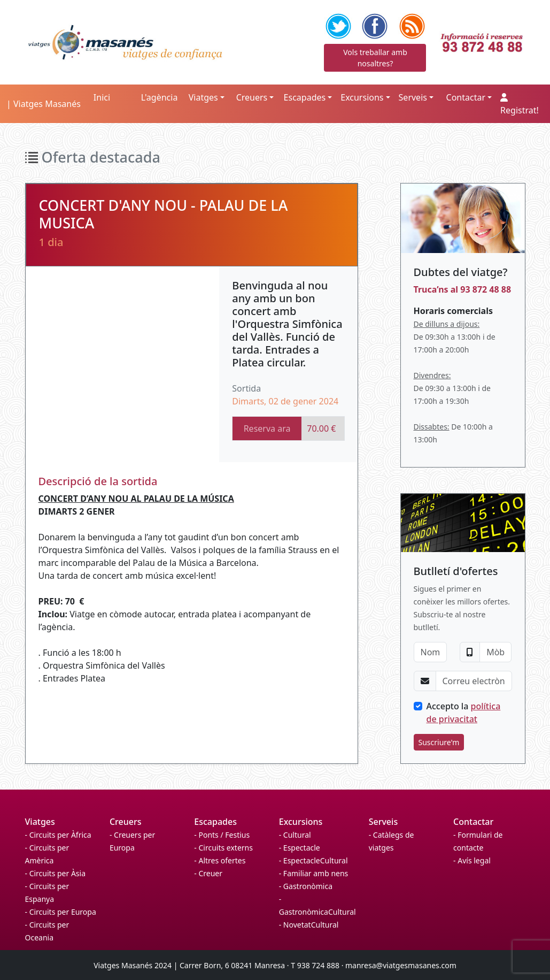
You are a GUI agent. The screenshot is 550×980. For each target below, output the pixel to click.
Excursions (301, 822)
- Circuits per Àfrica (58, 835)
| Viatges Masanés (44, 104)
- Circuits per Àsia (56, 873)
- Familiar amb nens (314, 873)
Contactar (473, 822)
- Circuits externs (223, 848)
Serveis (383, 822)
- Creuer (208, 873)
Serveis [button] (413, 97)
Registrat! (520, 105)
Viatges (40, 822)
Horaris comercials (453, 311)
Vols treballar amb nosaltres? (375, 58)
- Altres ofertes (220, 860)
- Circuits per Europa (61, 912)
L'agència (160, 97)
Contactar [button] (466, 97)
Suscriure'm (439, 742)
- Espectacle (300, 848)
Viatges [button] (203, 97)
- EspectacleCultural (313, 860)
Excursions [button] (362, 97)
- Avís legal (472, 860)
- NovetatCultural (309, 925)
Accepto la (464, 713)
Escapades (215, 822)
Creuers (126, 822)
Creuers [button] (252, 97)
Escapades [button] (305, 97)
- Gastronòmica (306, 886)
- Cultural (295, 835)
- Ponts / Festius (222, 835)
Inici (102, 97)
